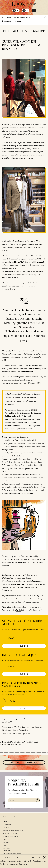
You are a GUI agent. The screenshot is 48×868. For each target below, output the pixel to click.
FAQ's (5, 839)
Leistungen (7, 825)
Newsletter (7, 851)
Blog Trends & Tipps (10, 834)
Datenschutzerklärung (12, 854)
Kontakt (6, 842)
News (5, 822)
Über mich (7, 828)
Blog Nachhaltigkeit (11, 837)
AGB (4, 845)
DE (24, 11)
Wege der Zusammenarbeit (13, 831)
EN (27, 11)
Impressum (7, 848)
